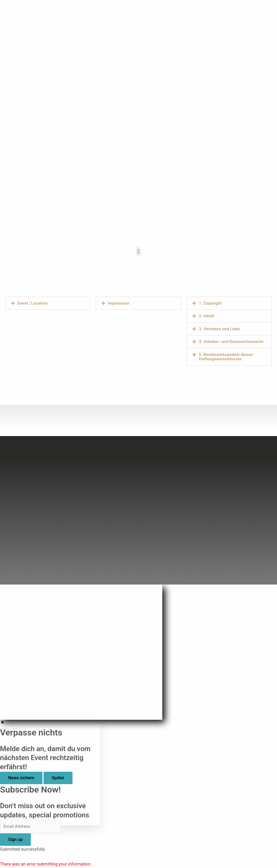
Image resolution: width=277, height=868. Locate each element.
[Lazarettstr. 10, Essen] (48, 350)
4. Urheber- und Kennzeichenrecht (232, 341)
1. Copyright (211, 303)
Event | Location (33, 303)
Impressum (119, 303)
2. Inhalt (207, 316)
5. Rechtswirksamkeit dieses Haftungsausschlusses (227, 356)
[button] (138, 251)
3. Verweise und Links (220, 329)
